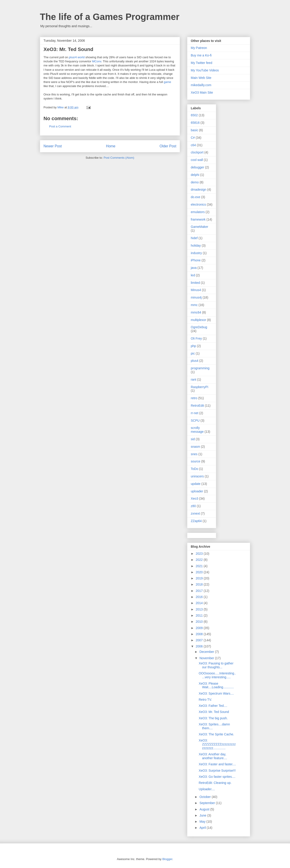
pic (193, 353)
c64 (193, 145)
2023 (200, 554)
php (193, 346)
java (194, 268)
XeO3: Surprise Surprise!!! (217, 771)
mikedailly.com (201, 85)
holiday (196, 246)
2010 (200, 622)
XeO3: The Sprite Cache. (216, 734)
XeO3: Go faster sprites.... (217, 777)
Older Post (168, 146)
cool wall (197, 160)
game (168, 82)
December (207, 652)
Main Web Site (201, 78)
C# (193, 138)
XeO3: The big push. (213, 718)
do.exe (196, 197)
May (203, 822)
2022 (200, 560)
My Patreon (199, 48)
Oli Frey (196, 338)
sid (193, 439)
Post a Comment (60, 126)
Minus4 (196, 290)
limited (195, 283)
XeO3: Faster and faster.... (217, 764)
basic (195, 130)
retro (194, 398)
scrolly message (197, 430)
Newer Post (53, 146)
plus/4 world (77, 57)
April (203, 828)
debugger (197, 167)
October (205, 797)
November (207, 658)
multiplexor (198, 320)
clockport (197, 152)
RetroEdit (197, 406)
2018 (200, 584)
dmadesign (199, 190)
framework (198, 219)
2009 (200, 628)
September (208, 803)
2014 (200, 603)
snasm (195, 447)
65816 (195, 123)
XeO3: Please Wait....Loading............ (216, 685)
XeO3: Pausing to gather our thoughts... (216, 665)
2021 (200, 566)
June (203, 815)
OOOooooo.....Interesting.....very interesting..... (217, 675)
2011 (200, 615)
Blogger (167, 859)
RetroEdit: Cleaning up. (215, 783)
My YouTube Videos (205, 70)
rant (193, 379)
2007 (200, 640)
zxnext (195, 513)
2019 (200, 578)
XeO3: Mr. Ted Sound (214, 712)
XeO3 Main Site (202, 92)
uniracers (197, 476)
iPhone (196, 260)
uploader (197, 491)
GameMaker (199, 227)
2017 (200, 591)
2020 (200, 572)
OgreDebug (199, 327)
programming (200, 368)
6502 (194, 115)
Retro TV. (205, 700)
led (193, 275)
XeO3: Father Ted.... (213, 706)
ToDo (195, 469)
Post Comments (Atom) (119, 158)
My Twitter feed (202, 63)
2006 (200, 646)
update (196, 484)
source (196, 461)
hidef (194, 238)
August (205, 809)
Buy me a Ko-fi (201, 55)
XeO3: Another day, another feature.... (213, 756)
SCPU (195, 421)
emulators (198, 212)
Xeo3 (195, 498)
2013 (200, 609)
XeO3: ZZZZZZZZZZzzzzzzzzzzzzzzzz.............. (217, 744)
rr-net (195, 413)
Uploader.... (207, 789)
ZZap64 (196, 521)
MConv (97, 61)
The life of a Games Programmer (110, 17)
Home (111, 146)
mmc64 (196, 312)
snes (194, 454)
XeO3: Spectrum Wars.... (216, 693)
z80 (193, 506)
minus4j (196, 297)
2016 (200, 597)
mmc (194, 305)
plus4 (195, 361)
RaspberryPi (199, 387)
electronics (198, 204)
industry (196, 253)
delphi (195, 175)
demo (195, 182)
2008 (200, 634)
